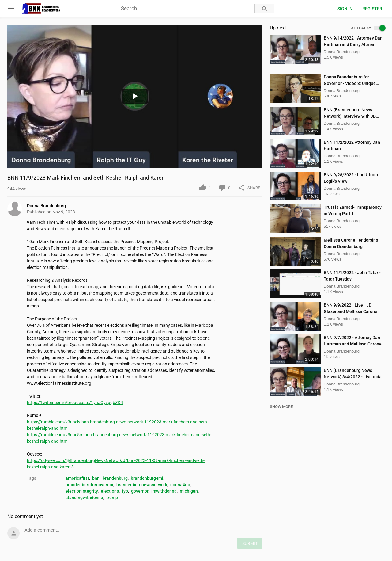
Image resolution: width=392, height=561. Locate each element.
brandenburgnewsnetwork (142, 485)
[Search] (186, 9)
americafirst (77, 478)
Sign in (345, 9)
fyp (125, 491)
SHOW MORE (281, 407)
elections (110, 491)
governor (140, 491)
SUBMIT (250, 544)
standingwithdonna (84, 498)
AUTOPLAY (368, 28)
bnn (96, 478)
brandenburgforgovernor (89, 485)
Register (372, 9)
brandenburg (115, 478)
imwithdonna (164, 491)
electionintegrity (82, 491)
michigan (189, 491)
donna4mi (180, 485)
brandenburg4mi (147, 478)
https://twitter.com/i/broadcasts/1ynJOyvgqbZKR (75, 403)
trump (112, 498)
